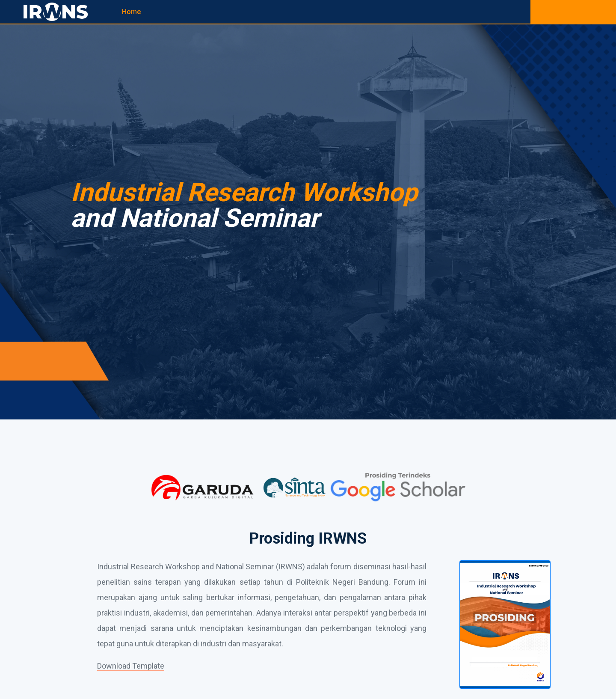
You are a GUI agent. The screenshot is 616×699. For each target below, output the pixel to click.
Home (131, 12)
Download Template (131, 666)
